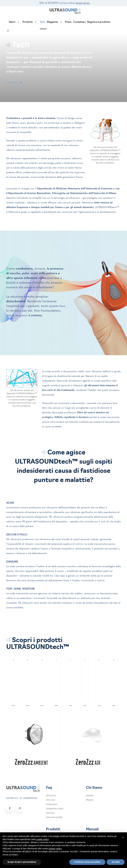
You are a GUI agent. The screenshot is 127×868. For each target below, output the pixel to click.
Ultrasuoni (51, 795)
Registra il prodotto (99, 22)
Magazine (56, 22)
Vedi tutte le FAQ (54, 817)
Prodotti (31, 22)
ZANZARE (12, 562)
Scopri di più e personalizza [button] (22, 862)
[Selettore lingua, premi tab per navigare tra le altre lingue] (10, 31)
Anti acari (51, 800)
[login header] (18, 31)
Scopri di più (83, 3)
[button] (123, 837)
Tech (43, 22)
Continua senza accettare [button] (87, 862)
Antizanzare (52, 804)
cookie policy (42, 839)
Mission (90, 800)
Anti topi (50, 813)
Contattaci (79, 22)
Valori (16, 22)
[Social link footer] (10, 808)
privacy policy (55, 849)
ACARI (10, 503)
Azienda (90, 795)
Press (68, 22)
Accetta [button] (116, 862)
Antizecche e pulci (55, 808)
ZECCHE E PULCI (17, 534)
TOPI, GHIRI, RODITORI (21, 589)
